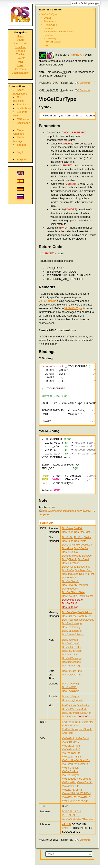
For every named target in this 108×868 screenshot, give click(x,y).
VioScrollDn (83, 760)
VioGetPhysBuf (71, 749)
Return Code (50, 25)
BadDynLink (69, 705)
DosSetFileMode (72, 556)
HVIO (63, 228)
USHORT (67, 144)
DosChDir (68, 537)
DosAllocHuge (70, 620)
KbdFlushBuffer (84, 722)
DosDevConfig (71, 684)
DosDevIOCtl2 (70, 691)
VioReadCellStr (71, 753)
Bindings (48, 35)
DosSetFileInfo (71, 581)
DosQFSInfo (69, 567)
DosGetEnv (83, 705)
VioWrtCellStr (85, 782)
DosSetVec (84, 716)
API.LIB (66, 824)
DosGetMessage (72, 658)
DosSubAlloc (85, 612)
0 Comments (84, 83)
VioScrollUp (69, 760)
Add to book (24, 108)
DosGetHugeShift (72, 631)
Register (22, 160)
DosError (85, 713)
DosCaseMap (70, 640)
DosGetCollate (71, 654)
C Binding (51, 38)
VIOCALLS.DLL (71, 815)
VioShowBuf (69, 782)
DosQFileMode (71, 563)
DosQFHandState (72, 600)
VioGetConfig (82, 738)
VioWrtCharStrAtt (72, 790)
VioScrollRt (82, 764)
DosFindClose (70, 574)
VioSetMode (69, 779)
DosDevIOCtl (70, 687)
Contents (20, 69)
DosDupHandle (71, 545)
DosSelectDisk (83, 570)
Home (20, 36)
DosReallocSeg (71, 627)
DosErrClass (69, 716)
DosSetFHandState (73, 592)
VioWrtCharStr (70, 786)
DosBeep (67, 528)
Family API (77, 55)
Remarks (48, 28)
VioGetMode (84, 779)
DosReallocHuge (72, 623)
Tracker (21, 54)
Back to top (23, 123)
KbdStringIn (86, 729)
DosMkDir (86, 545)
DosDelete (80, 541)
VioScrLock (69, 801)
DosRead (83, 559)
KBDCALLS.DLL (72, 819)
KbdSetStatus (70, 729)
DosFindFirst (87, 574)
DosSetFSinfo (70, 603)
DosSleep (68, 532)
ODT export (24, 119)
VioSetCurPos (70, 771)
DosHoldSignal (71, 696)
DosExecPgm (82, 532)
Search (91, 854)
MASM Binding (54, 42)
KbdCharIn (68, 722)
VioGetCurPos (70, 742)
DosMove (68, 548)
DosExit (78, 528)
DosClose (68, 541)
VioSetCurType (48, 301)
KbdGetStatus (70, 725)
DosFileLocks (70, 589)
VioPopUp (82, 801)
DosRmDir (68, 570)
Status (20, 40)
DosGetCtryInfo (71, 643)
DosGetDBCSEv (72, 647)
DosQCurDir (81, 548)
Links (20, 65)
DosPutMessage (72, 666)
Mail (20, 62)
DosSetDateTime (72, 671)
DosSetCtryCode (72, 651)
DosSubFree (69, 616)
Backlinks (22, 104)
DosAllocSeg (87, 620)
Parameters (50, 21)
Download (21, 47)
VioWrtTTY (84, 797)
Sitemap (22, 145)
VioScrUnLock (70, 768)
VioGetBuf (68, 738)
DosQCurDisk (70, 552)
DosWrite (83, 585)
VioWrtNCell (83, 793)
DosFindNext (70, 578)
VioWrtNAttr (69, 793)
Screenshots (20, 43)
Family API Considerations (60, 32)
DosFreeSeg (69, 612)
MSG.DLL (88, 819)
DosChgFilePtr (83, 537)
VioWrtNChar (70, 797)
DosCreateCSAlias (73, 634)
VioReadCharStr (72, 757)
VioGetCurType (49, 14)
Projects (20, 58)
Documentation (20, 73)
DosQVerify (84, 567)
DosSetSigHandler (73, 700)
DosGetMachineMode (75, 709)
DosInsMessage (71, 662)
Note (46, 45)
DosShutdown (70, 607)
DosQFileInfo (70, 559)
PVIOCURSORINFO (73, 132)
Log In (21, 152)
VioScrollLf (68, 764)
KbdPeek (67, 733)
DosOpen (88, 556)
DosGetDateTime (72, 675)
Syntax (47, 18)
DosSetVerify (70, 585)
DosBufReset (85, 596)
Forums (20, 51)
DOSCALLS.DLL (72, 811)
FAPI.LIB (67, 828)
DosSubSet (84, 616)
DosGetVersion (71, 713)
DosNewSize (70, 596)
